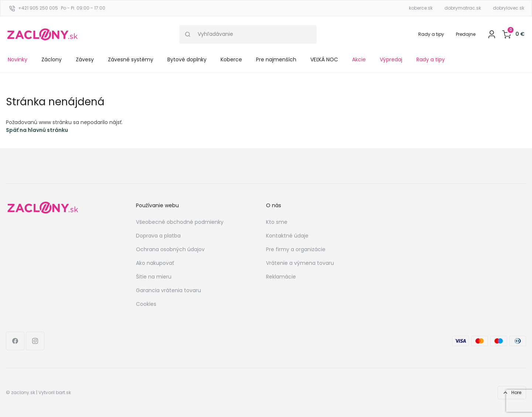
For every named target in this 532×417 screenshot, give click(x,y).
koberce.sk (421, 8)
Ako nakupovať (155, 263)
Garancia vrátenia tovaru (168, 290)
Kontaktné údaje (287, 236)
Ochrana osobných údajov (170, 249)
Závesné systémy (131, 59)
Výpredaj (391, 59)
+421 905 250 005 (38, 8)
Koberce (231, 59)
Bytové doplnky (187, 59)
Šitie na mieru (154, 277)
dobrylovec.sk (509, 8)
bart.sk (63, 392)
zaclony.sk (23, 392)
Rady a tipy (431, 34)
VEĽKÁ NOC (324, 59)
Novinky (18, 59)
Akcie (359, 59)
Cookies (146, 304)
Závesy (85, 59)
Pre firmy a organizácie (296, 249)
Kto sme (277, 222)
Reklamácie (281, 277)
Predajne (466, 34)
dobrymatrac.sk (463, 8)
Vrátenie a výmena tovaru (300, 263)
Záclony (52, 59)
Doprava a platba (158, 236)
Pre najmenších (276, 59)
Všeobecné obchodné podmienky (180, 222)
